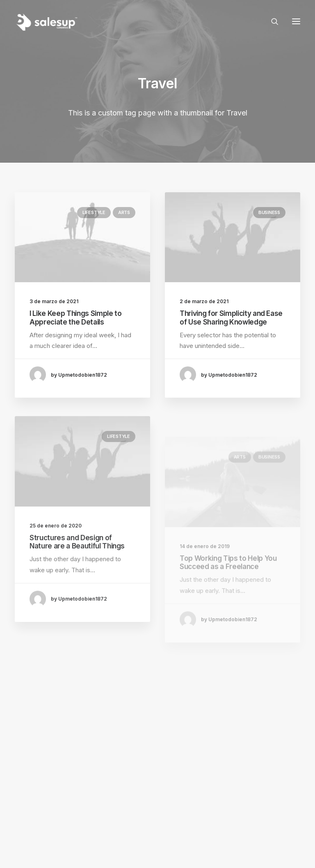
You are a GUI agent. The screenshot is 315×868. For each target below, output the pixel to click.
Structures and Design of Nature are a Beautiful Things (77, 565)
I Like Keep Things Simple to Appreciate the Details (75, 318)
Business (269, 212)
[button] (296, 21)
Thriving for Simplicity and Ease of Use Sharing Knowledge (231, 318)
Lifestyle (94, 212)
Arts (124, 212)
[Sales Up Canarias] (46, 21)
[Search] (271, 21)
